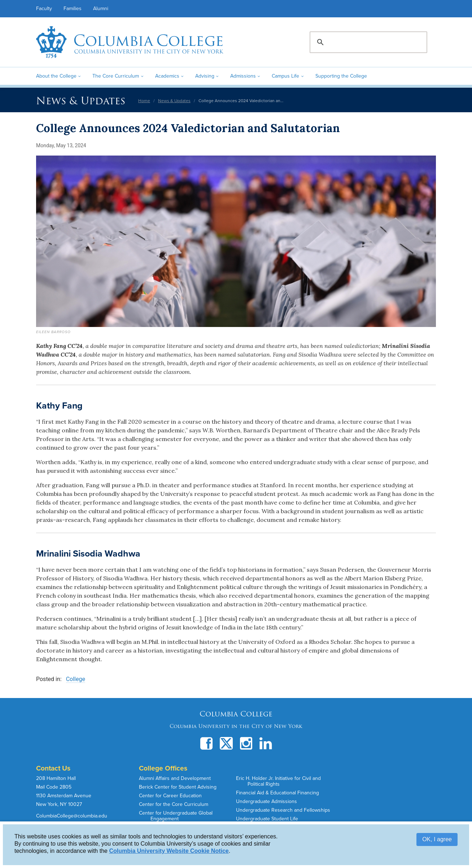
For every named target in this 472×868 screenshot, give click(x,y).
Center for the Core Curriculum (174, 804)
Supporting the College (341, 76)
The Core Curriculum (116, 76)
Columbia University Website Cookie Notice (169, 851)
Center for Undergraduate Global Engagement (176, 816)
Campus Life (285, 76)
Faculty (44, 8)
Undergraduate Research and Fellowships (283, 810)
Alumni (101, 8)
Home (144, 101)
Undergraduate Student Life (267, 819)
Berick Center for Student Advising (178, 787)
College (76, 679)
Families (73, 8)
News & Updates (81, 101)
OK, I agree (437, 839)
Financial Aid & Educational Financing (277, 793)
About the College (56, 76)
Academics (167, 76)
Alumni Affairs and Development (175, 778)
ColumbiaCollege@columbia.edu (72, 816)
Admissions (243, 76)
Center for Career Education (170, 796)
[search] (367, 42)
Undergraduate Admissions (266, 801)
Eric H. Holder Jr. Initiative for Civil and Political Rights (278, 781)
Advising (205, 76)
